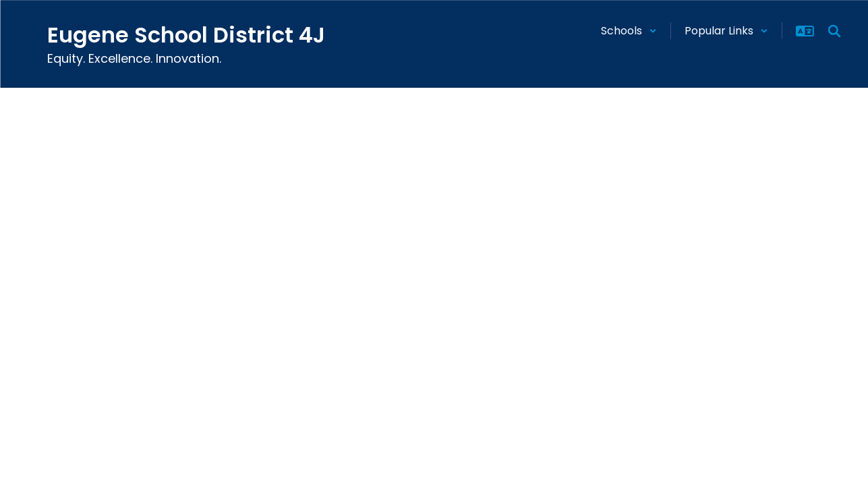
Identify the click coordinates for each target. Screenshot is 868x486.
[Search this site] (834, 31)
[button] (629, 31)
